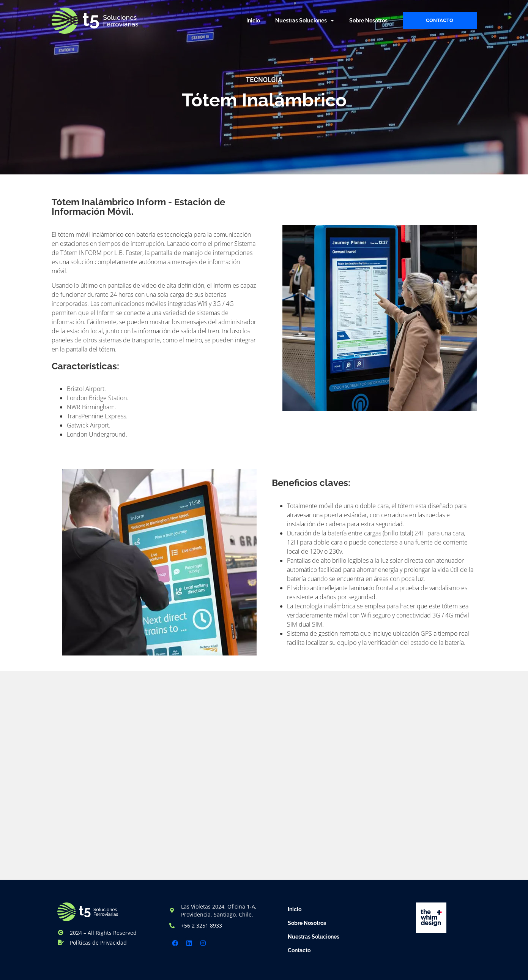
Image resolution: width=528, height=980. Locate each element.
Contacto (299, 950)
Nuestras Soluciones (305, 21)
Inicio (253, 21)
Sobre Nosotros (368, 21)
